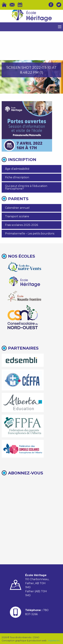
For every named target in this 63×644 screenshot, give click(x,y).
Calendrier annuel (17, 208)
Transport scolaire (17, 216)
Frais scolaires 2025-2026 (22, 225)
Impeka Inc (54, 641)
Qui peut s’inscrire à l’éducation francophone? (26, 187)
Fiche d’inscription (17, 177)
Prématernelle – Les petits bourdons (30, 234)
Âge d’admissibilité (17, 169)
